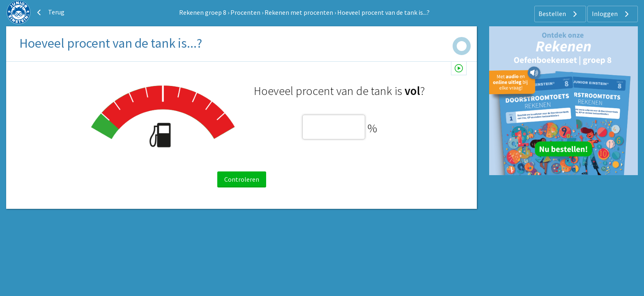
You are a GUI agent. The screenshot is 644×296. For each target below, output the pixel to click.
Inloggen (611, 14)
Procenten (245, 12)
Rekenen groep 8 (203, 12)
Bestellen (559, 14)
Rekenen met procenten (299, 12)
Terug (50, 12)
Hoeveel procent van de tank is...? (383, 12)
